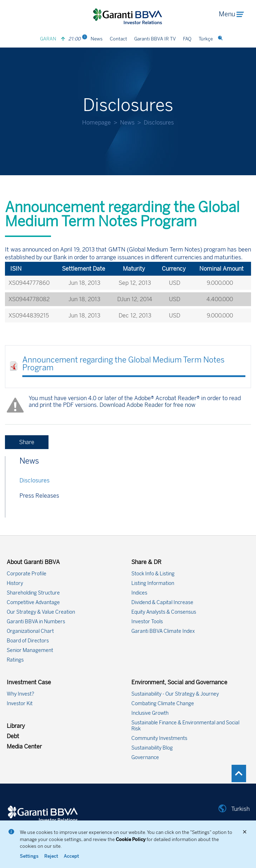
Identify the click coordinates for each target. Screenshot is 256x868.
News (97, 39)
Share (27, 442)
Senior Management (30, 650)
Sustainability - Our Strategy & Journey (175, 694)
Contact (118, 39)
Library (16, 726)
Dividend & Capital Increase (162, 602)
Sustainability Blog (152, 748)
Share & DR (146, 562)
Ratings (15, 660)
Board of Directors (28, 641)
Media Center (24, 747)
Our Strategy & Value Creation (41, 612)
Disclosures (35, 480)
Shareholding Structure (33, 593)
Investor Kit (20, 704)
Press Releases (39, 496)
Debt (13, 736)
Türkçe (206, 39)
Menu (231, 14)
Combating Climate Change (163, 704)
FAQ (187, 39)
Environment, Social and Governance (179, 682)
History (15, 583)
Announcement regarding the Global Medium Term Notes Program (123, 364)
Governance (145, 758)
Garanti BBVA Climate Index (163, 631)
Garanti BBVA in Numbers (36, 622)
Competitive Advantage (33, 602)
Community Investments (159, 738)
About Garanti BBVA (33, 562)
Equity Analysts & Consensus (164, 612)
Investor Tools (147, 622)
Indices (139, 593)
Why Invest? (21, 694)
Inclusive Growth (150, 713)
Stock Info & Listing (153, 574)
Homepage (96, 123)
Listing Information (153, 583)
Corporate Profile (27, 574)
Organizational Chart (30, 631)
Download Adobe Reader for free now (147, 405)
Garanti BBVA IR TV (155, 39)
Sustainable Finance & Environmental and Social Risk (185, 726)
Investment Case (29, 682)
